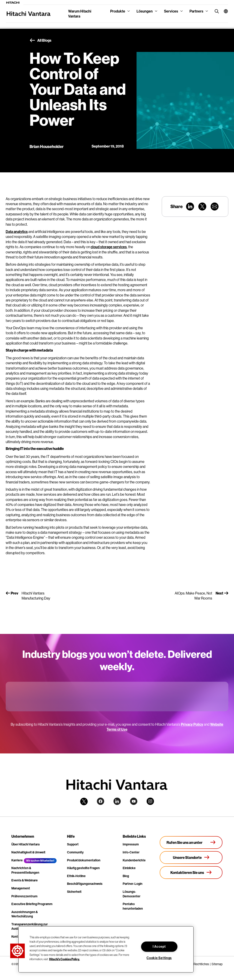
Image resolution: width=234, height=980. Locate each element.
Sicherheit (74, 892)
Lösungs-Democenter (132, 894)
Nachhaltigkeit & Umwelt (28, 852)
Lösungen (145, 11)
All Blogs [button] (40, 41)
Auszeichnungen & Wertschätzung (25, 914)
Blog (126, 876)
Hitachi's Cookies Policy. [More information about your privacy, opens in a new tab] (64, 959)
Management (21, 888)
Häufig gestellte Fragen (83, 868)
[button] (224, 11)
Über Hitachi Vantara (25, 844)
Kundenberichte (134, 860)
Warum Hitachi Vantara (80, 14)
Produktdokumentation (84, 860)
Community (75, 852)
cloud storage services (109, 247)
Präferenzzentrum (24, 896)
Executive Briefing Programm (32, 904)
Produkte (118, 11)
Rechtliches (201, 964)
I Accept (159, 947)
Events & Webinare (25, 880)
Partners (196, 11)
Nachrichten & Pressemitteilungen (25, 870)
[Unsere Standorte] (191, 857)
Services (171, 11)
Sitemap (217, 964)
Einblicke (129, 868)
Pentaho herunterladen (133, 906)
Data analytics (17, 232)
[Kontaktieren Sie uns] (191, 873)
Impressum (131, 844)
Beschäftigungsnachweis (85, 884)
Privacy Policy (192, 724)
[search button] (216, 11)
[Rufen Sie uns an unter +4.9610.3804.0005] (191, 842)
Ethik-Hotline (76, 876)
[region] (106, 949)
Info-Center (131, 852)
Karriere (17, 860)
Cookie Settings (159, 958)
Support (73, 844)
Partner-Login (133, 884)
